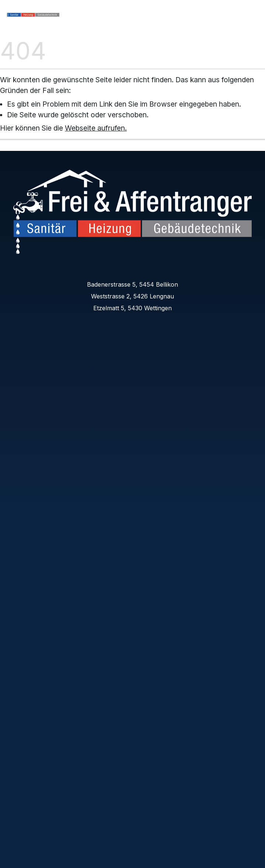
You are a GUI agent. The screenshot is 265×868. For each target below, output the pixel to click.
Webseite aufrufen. (96, 128)
